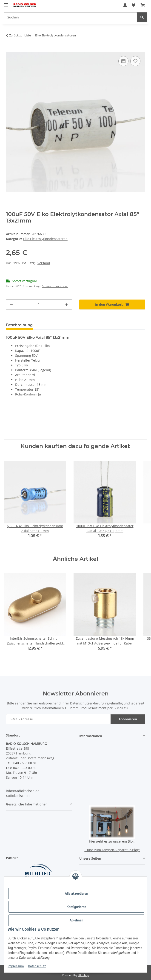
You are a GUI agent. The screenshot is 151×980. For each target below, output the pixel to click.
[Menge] (39, 304)
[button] (125, 5)
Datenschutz (37, 966)
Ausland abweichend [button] (55, 286)
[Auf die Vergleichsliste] (123, 61)
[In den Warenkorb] (10, 50)
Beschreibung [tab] (19, 325)
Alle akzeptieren (76, 894)
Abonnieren (128, 719)
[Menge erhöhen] (67, 304)
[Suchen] (142, 17)
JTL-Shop (83, 975)
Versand (44, 263)
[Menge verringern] (11, 304)
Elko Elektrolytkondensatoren (45, 239)
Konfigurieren (76, 907)
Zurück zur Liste (20, 35)
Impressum (16, 966)
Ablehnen (76, 920)
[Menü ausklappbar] (6, 3)
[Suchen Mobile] (70, 17)
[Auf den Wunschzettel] (135, 61)
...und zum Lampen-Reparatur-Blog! (112, 850)
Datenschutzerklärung (87, 703)
